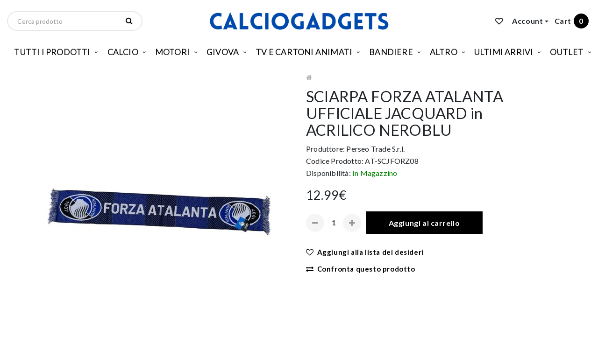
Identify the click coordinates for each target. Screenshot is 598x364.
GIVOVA (223, 52)
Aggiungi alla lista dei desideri (365, 252)
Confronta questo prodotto (361, 269)
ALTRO (444, 52)
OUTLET (567, 52)
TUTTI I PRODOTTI (52, 52)
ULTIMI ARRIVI (504, 52)
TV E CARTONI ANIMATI (304, 52)
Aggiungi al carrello (424, 223)
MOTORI (172, 52)
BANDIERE (391, 52)
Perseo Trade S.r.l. (375, 149)
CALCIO (123, 52)
